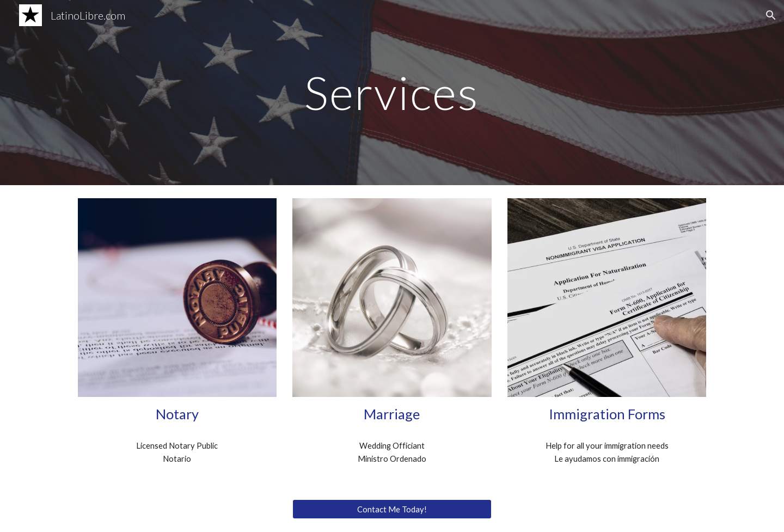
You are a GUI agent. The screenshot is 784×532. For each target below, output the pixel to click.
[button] (771, 15)
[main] (392, 92)
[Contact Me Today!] (392, 509)
